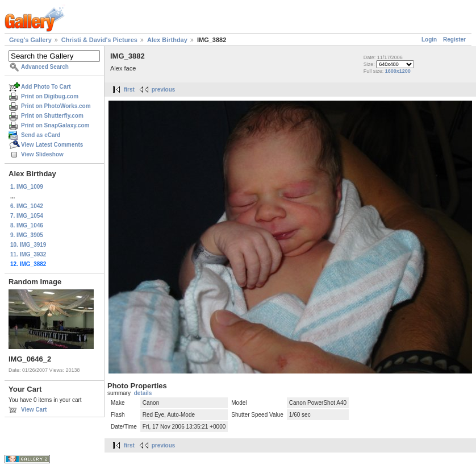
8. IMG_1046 (27, 225)
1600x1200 (398, 71)
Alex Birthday (167, 40)
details (143, 393)
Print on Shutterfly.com (52, 116)
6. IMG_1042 (27, 206)
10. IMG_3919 (28, 245)
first (129, 90)
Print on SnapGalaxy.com (55, 125)
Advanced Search (45, 67)
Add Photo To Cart (46, 87)
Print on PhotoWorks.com (56, 106)
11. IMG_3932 (28, 254)
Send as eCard (41, 135)
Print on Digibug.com (50, 96)
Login (429, 40)
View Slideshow (42, 154)
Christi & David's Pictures (99, 40)
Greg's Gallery (30, 40)
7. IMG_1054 (27, 216)
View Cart (34, 410)
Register (454, 40)
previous (164, 90)
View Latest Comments (52, 145)
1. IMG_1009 (27, 187)
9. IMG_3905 (27, 235)
